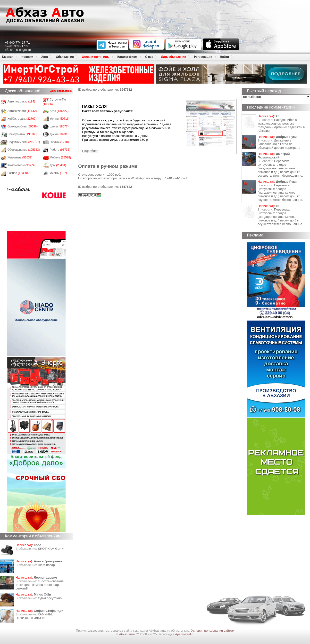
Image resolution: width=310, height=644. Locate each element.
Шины (59, 126)
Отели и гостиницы (96, 57)
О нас (149, 57)
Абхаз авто (127, 634)
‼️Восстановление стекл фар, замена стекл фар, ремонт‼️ (40, 585)
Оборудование (24, 150)
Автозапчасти (22, 111)
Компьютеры (21, 165)
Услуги (60, 119)
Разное (19, 173)
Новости (27, 57)
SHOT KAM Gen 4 (51, 549)
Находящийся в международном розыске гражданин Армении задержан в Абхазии (281, 125)
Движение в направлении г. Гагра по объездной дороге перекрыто (279, 144)
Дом (58, 165)
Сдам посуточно (50, 598)
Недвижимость (24, 142)
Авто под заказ (21, 102)
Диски (59, 134)
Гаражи (59, 142)
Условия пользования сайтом (213, 631)
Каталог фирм (127, 57)
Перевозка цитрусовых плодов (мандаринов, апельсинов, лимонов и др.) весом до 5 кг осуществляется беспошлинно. (280, 168)
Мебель (60, 157)
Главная (8, 57)
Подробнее (90, 151)
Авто (45, 57)
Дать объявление (173, 57)
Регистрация (203, 57)
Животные (20, 157)
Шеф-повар (46, 565)
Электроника (22, 134)
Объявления (65, 57)
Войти (225, 57)
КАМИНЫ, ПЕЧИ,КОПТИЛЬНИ (34, 616)
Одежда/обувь (23, 126)
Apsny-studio (184, 634)
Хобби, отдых (22, 119)
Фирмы (58, 173)
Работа (60, 150)
